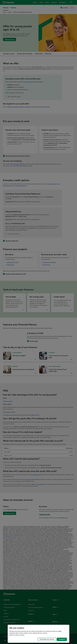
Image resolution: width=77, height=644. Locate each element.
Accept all (62, 639)
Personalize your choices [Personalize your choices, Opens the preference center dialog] (47, 639)
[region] (38, 634)
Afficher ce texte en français (17, 635)
